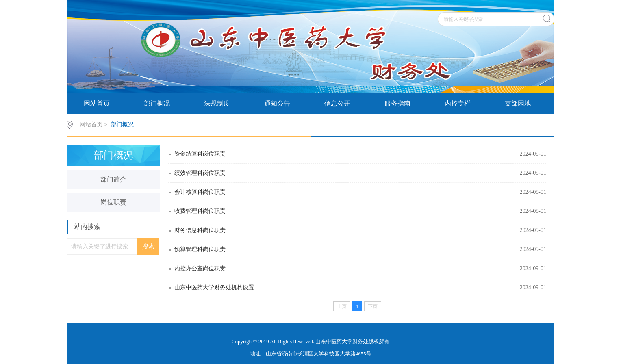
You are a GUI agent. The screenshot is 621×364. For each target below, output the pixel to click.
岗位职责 (113, 202)
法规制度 (217, 103)
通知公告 (277, 103)
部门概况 (157, 103)
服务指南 (397, 103)
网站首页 (97, 103)
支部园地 (518, 103)
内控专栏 (458, 103)
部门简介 (113, 179)
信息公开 (337, 103)
